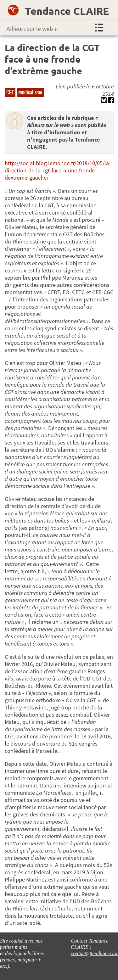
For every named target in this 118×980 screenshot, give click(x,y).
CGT (10, 92)
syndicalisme (30, 92)
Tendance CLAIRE (67, 11)
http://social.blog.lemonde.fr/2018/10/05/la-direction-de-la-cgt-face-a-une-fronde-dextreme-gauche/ (58, 170)
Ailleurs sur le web (31, 28)
